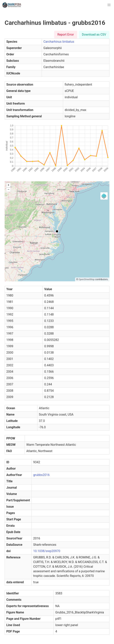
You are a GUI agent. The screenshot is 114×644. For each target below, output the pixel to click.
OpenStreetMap (87, 279)
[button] (109, 5)
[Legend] (104, 196)
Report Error (66, 35)
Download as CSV (94, 35)
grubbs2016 (41, 475)
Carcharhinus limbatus (59, 42)
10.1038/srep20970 (47, 551)
